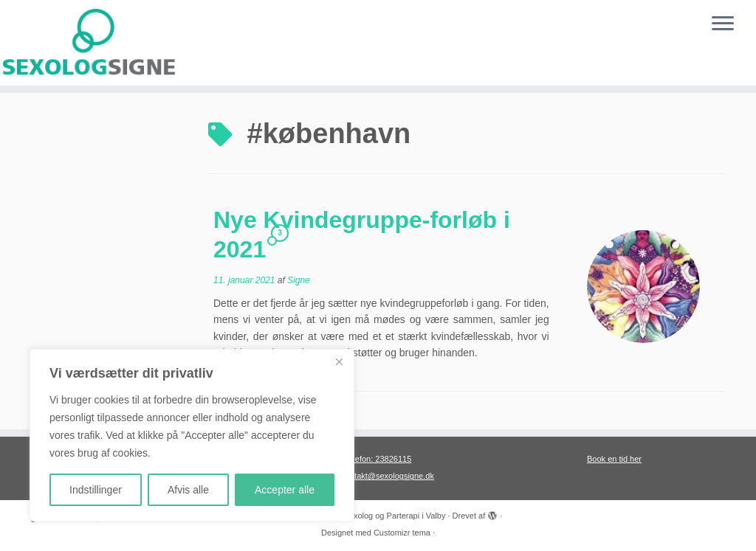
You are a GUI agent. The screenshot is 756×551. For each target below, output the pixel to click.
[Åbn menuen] (723, 24)
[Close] (339, 361)
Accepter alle (285, 490)
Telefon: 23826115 (378, 459)
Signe (299, 280)
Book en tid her (614, 459)
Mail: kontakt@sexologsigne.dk (378, 476)
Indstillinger (96, 490)
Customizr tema (402, 533)
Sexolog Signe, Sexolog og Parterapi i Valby (366, 516)
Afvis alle (188, 490)
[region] (192, 435)
